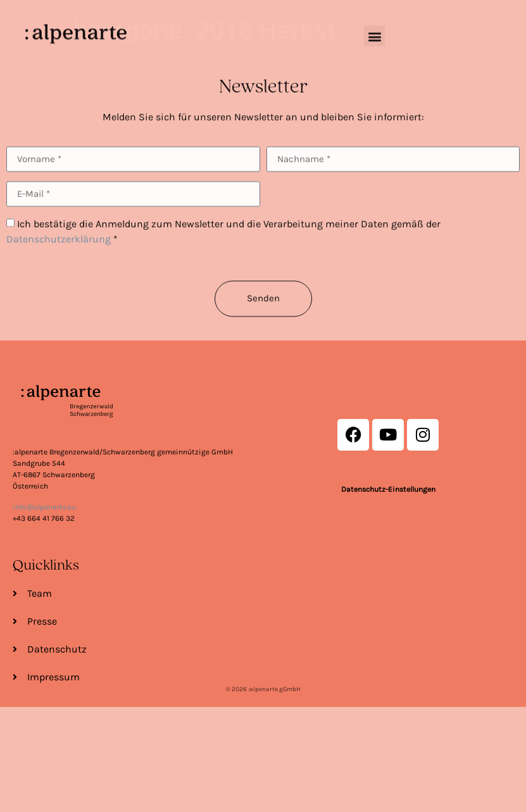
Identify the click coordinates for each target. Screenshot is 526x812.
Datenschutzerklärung (59, 264)
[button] (374, 29)
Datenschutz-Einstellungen (388, 490)
